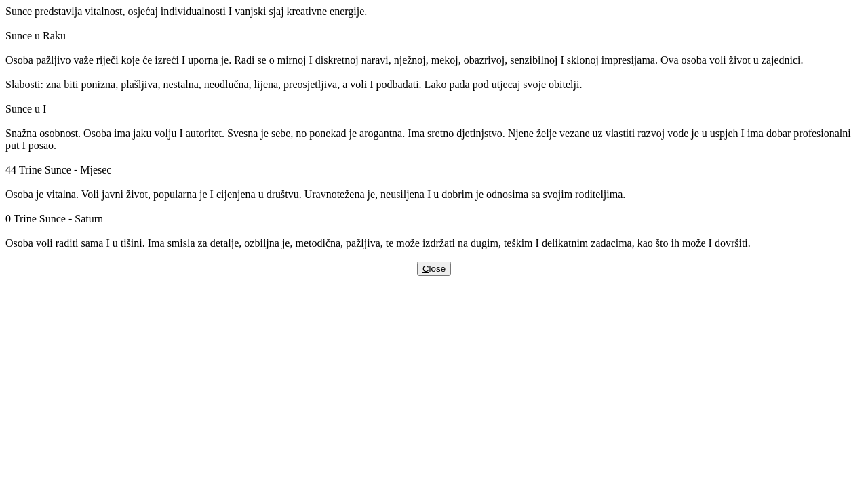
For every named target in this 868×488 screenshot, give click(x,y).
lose (434, 269)
